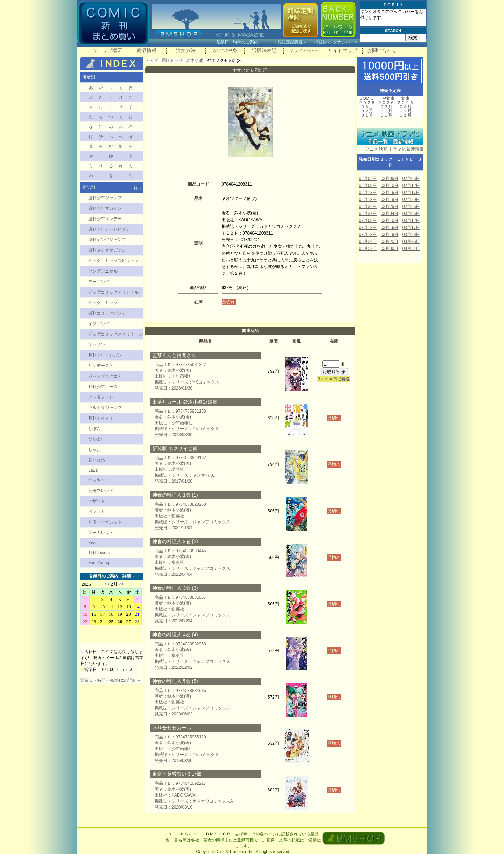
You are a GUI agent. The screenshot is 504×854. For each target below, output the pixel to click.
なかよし (97, 439)
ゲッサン (97, 345)
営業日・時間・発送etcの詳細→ (111, 680)
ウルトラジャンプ (105, 408)
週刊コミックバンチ (107, 313)
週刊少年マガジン (105, 208)
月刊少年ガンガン (105, 355)
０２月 (367, 111)
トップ (152, 61)
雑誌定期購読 (290, 42)
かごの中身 (225, 50)
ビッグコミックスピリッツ (113, 261)
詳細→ (129, 576)
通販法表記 (264, 50)
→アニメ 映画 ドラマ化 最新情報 (390, 149)
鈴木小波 (195, 61)
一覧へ (136, 188)
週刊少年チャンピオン (109, 229)
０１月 (367, 115)
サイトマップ (343, 50)
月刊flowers (99, 553)
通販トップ (172, 61)
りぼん (94, 429)
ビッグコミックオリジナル (113, 292)
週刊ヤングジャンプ (107, 240)
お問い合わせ (382, 50)
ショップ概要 (107, 50)
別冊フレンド (101, 491)
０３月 (367, 107)
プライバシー (303, 50)
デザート (97, 501)
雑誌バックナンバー (335, 42)
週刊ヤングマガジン (107, 250)
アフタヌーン (101, 397)
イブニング (99, 324)
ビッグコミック (103, 303)
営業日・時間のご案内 (244, 42)
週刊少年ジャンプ (105, 198)
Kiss (92, 543)
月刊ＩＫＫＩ (101, 418)
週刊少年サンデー (105, 219)
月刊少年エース (103, 387)
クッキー (97, 480)
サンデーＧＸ (101, 366)
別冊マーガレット (105, 522)
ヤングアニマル (103, 271)
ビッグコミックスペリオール (115, 334)
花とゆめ (97, 460)
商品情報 (147, 50)
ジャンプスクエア (105, 376)
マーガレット (101, 533)
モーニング (99, 282)
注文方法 (186, 50)
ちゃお (94, 450)
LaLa (93, 470)
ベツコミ (97, 512)
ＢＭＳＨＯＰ (218, 834)
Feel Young (99, 563)
